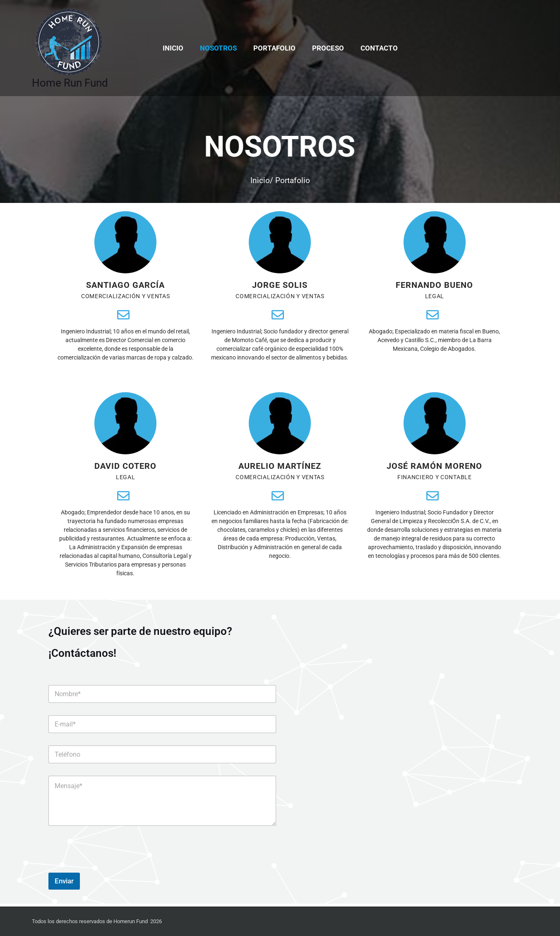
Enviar (64, 884)
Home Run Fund (70, 83)
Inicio (178, 48)
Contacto (374, 48)
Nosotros (221, 48)
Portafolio (274, 48)
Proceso (326, 48)
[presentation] (111, 870)
